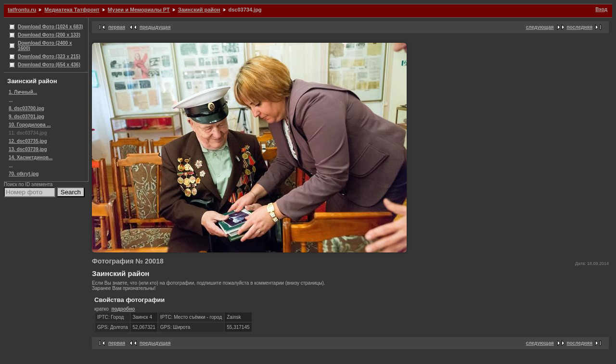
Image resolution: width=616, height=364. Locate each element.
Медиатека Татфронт (72, 10)
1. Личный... (23, 92)
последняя (580, 27)
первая (117, 27)
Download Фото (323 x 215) (49, 56)
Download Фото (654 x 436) (49, 65)
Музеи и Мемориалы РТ (139, 10)
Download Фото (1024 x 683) (50, 27)
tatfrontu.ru (22, 10)
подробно (123, 309)
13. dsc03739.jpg (28, 149)
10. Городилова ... (30, 125)
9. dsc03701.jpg (26, 117)
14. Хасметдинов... (31, 157)
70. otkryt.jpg (24, 174)
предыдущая (155, 27)
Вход (601, 9)
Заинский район (199, 10)
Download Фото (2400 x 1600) (45, 46)
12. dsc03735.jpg (28, 141)
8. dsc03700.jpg (26, 108)
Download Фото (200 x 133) (49, 35)
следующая (540, 27)
